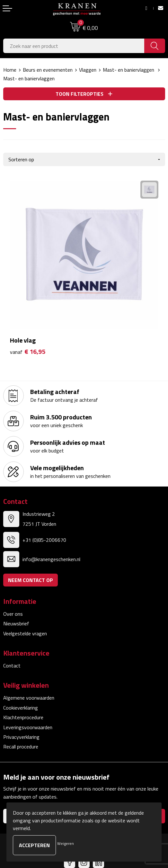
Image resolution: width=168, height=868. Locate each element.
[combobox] (74, 46)
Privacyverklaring (21, 737)
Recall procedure (21, 747)
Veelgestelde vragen (25, 633)
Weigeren (66, 843)
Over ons (13, 614)
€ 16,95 (28, 352)
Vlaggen (88, 70)
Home (10, 70)
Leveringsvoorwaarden (28, 727)
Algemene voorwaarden (29, 698)
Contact (12, 666)
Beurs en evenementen (48, 70)
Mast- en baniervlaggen (129, 70)
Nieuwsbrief (16, 623)
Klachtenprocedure (23, 717)
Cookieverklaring (21, 708)
